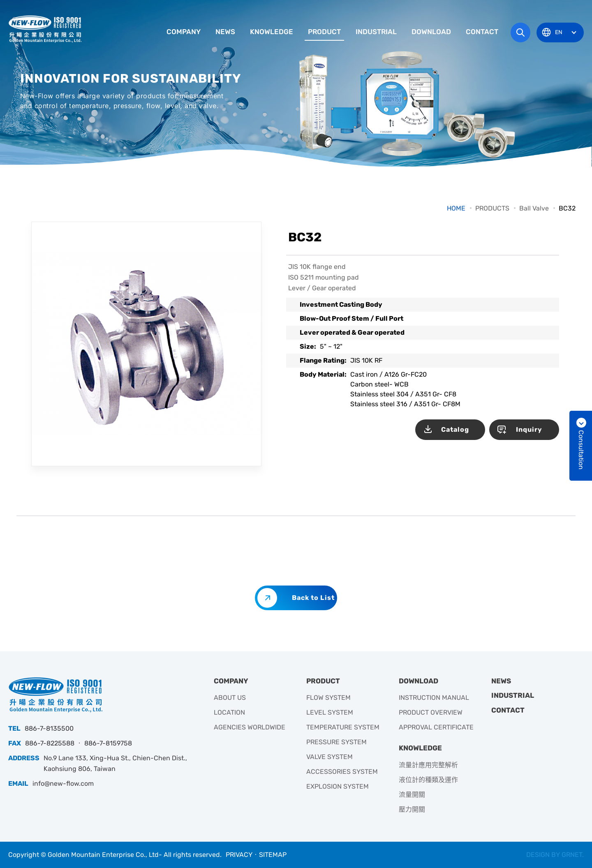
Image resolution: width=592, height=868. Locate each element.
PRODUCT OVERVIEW (431, 712)
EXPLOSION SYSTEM (338, 786)
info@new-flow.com (63, 784)
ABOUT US (230, 698)
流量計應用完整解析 (428, 765)
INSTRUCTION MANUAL (434, 698)
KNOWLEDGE (272, 32)
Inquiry (529, 429)
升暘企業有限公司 (46, 29)
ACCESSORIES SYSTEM (342, 772)
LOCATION (229, 712)
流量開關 (412, 795)
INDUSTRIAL (376, 32)
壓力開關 (412, 809)
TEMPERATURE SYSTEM (343, 727)
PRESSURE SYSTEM (336, 742)
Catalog (455, 429)
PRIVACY (239, 855)
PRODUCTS (492, 208)
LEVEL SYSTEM (330, 712)
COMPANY (184, 32)
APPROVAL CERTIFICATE (436, 727)
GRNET (572, 855)
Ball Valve (534, 208)
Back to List (313, 598)
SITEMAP (273, 855)
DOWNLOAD (431, 32)
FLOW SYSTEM (328, 698)
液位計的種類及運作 (428, 780)
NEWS (225, 32)
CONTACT (482, 32)
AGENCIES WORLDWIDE (250, 727)
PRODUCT (324, 32)
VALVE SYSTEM (330, 757)
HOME (456, 208)
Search (520, 32)
